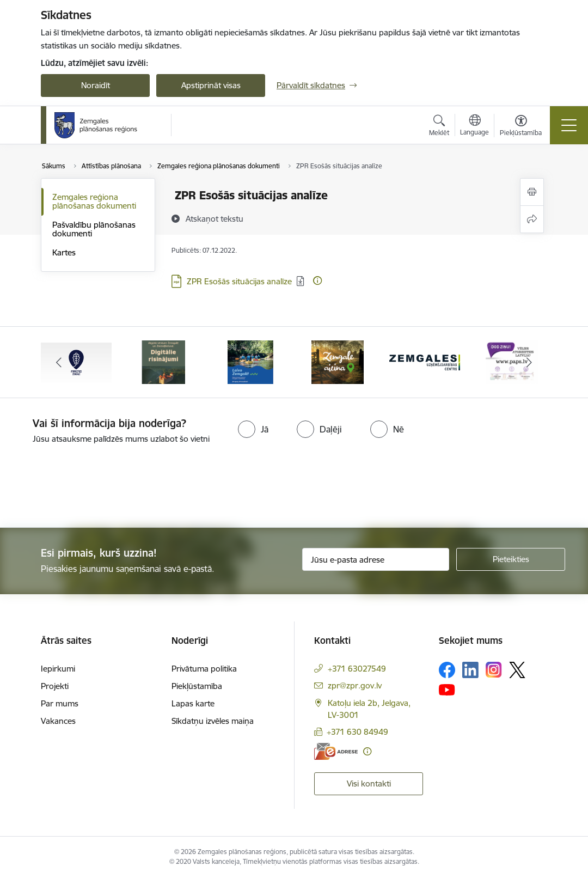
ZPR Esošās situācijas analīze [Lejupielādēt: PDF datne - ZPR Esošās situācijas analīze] (239, 281)
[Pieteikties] (511, 559)
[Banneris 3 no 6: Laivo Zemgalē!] (250, 361)
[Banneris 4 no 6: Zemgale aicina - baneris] (338, 361)
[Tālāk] (529, 362)
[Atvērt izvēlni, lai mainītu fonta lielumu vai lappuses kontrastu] (521, 127)
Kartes (64, 252)
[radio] (253, 429)
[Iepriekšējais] (59, 362)
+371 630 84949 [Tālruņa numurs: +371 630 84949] (357, 732)
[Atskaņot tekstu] (215, 218)
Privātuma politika (204, 669)
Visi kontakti (369, 784)
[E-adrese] (336, 751)
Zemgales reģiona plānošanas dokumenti (94, 201)
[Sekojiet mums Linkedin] (470, 670)
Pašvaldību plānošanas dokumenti (94, 229)
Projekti (55, 686)
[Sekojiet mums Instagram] (494, 670)
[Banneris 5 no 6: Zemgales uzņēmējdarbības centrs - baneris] (425, 361)
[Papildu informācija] (317, 281)
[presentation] (91, 487)
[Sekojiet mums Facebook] (447, 670)
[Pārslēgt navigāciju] (569, 125)
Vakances (58, 721)
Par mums (60, 703)
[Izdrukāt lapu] (532, 192)
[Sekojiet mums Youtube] (447, 690)
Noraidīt (96, 85)
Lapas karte (193, 703)
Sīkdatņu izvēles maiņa (213, 721)
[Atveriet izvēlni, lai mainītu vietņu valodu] (474, 126)
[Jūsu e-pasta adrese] (376, 559)
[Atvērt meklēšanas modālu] (439, 127)
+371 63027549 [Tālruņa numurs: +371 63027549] (357, 669)
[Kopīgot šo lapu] (532, 219)
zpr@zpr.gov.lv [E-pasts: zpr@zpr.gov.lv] (355, 685)
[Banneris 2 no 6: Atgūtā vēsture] (163, 361)
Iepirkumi (58, 669)
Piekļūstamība (197, 686)
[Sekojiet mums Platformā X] (517, 670)
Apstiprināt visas (211, 85)
